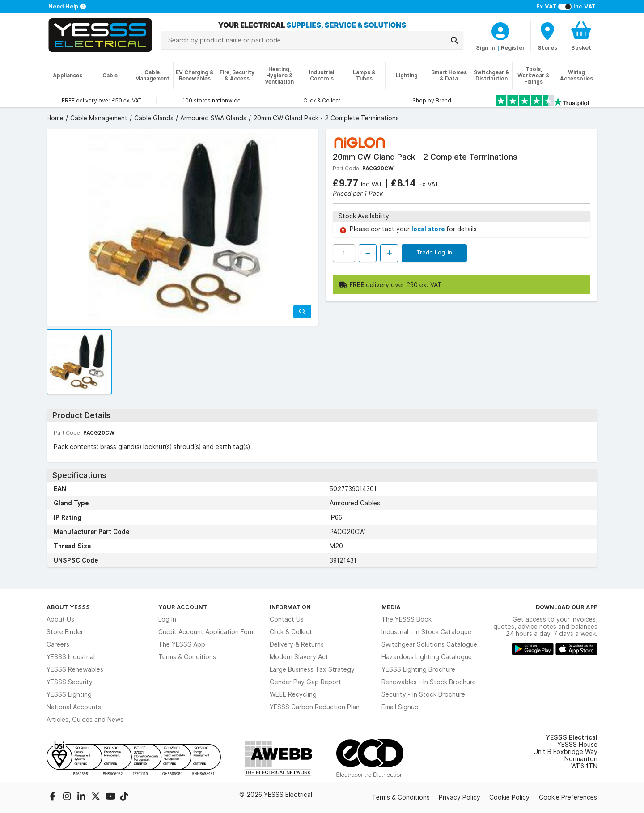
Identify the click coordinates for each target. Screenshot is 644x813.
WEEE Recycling (293, 694)
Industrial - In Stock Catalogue (426, 632)
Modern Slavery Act (299, 657)
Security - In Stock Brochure (423, 694)
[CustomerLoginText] (500, 30)
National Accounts (74, 707)
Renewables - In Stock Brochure (429, 682)
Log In (167, 619)
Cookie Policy (509, 797)
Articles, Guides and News (85, 720)
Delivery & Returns (297, 644)
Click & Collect (291, 632)
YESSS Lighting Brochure (418, 669)
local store (429, 229)
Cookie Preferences (568, 797)
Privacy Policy (460, 797)
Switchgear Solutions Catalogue (429, 644)
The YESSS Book (407, 619)
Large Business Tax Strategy (312, 669)
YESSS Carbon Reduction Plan (315, 707)
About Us (60, 619)
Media (391, 607)
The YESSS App (182, 644)
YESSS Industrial (71, 657)
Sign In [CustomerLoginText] (486, 47)
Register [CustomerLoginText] (513, 47)
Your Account (183, 607)
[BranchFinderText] (547, 36)
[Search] (454, 40)
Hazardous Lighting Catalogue (427, 657)
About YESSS (68, 607)
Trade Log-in (434, 252)
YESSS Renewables (75, 669)
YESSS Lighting (69, 694)
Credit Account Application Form (207, 632)
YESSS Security (70, 682)
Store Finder (65, 632)
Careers (58, 644)
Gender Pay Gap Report (305, 682)
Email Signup (400, 707)
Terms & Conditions (187, 657)
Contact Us (287, 619)
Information (290, 607)
